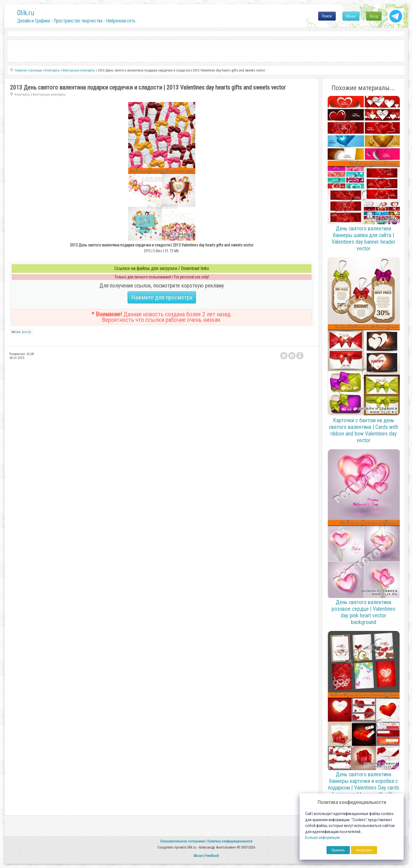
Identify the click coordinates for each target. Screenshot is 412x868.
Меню (351, 16)
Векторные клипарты (49, 94)
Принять (338, 850)
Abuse (198, 856)
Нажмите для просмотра (162, 297)
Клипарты (22, 94)
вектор (26, 332)
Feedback (212, 856)
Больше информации (323, 838)
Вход (374, 16)
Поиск (327, 16)
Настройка (364, 850)
